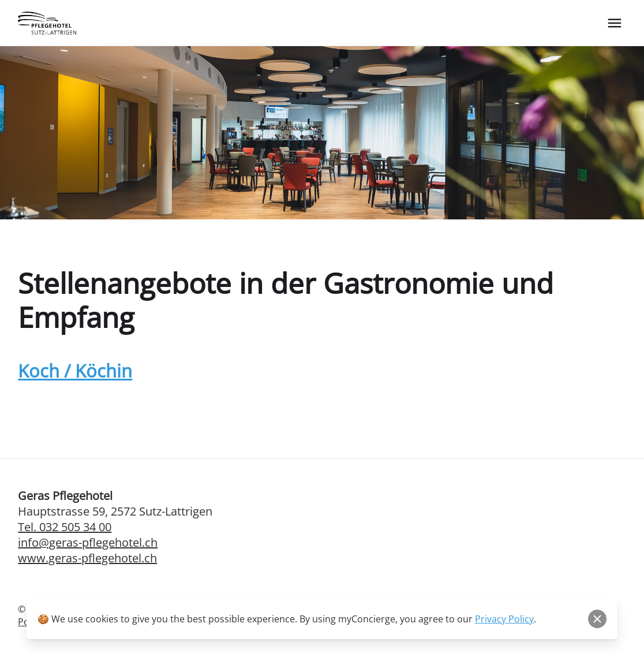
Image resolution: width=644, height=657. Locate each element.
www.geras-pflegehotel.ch (87, 558)
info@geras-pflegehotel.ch (88, 542)
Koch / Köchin (75, 371)
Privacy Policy (504, 619)
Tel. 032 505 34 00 (65, 527)
